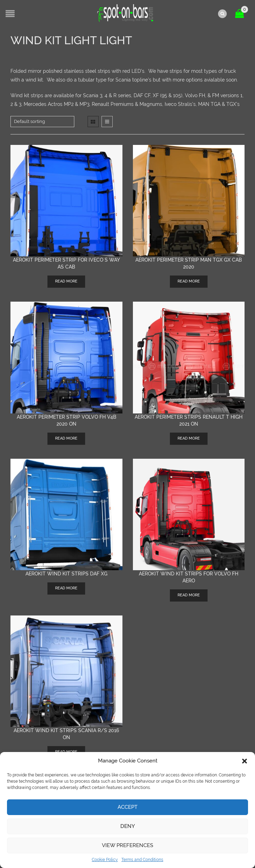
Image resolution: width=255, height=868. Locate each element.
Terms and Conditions (142, 860)
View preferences (127, 845)
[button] (245, 761)
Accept (127, 807)
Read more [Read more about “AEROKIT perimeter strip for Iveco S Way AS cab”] (66, 281)
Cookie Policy (105, 860)
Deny (128, 826)
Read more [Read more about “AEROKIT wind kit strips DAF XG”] (66, 587)
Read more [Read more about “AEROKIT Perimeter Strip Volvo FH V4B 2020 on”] (66, 438)
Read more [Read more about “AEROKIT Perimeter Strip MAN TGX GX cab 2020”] (189, 281)
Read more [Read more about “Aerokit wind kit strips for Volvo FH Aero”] (189, 594)
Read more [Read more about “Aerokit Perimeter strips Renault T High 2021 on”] (189, 438)
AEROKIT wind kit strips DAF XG (66, 573)
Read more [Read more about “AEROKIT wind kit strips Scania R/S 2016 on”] (66, 751)
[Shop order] (42, 121)
